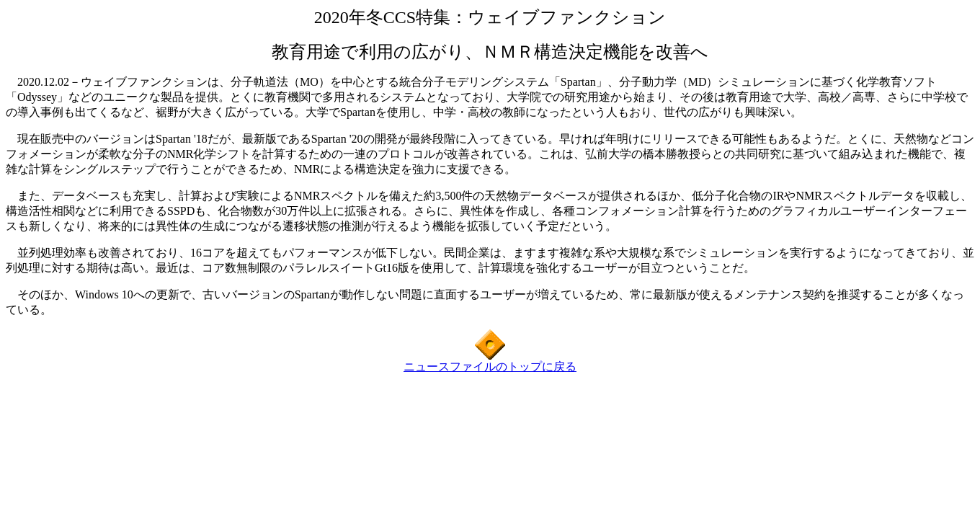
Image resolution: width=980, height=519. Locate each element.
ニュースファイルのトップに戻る (490, 367)
